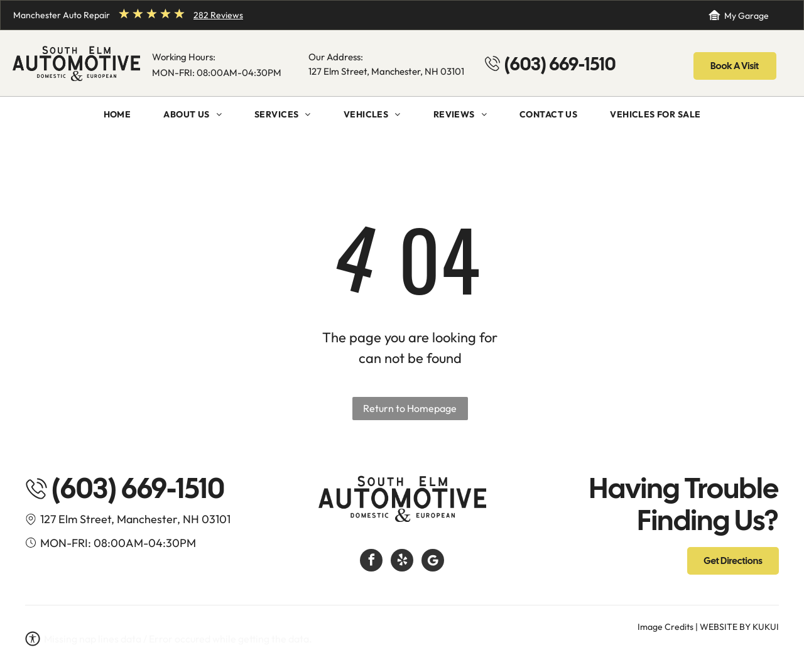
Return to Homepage (410, 408)
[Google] (433, 562)
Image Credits (665, 627)
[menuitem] (117, 115)
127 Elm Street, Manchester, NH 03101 (386, 71)
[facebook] (371, 562)
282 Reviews (218, 15)
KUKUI (766, 627)
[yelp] (402, 562)
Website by (725, 627)
